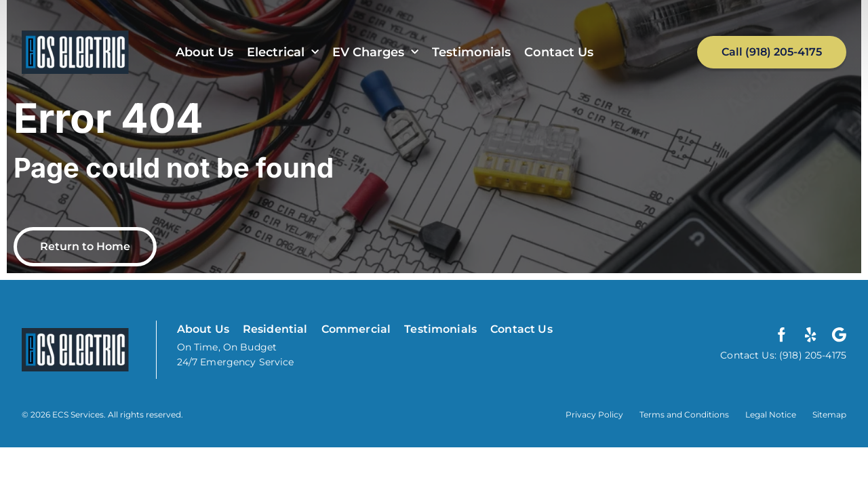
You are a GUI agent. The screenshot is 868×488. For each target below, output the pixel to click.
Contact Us (559, 52)
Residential (275, 329)
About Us (204, 52)
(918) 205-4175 (811, 355)
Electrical (283, 53)
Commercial (356, 329)
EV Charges (375, 53)
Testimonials (471, 52)
